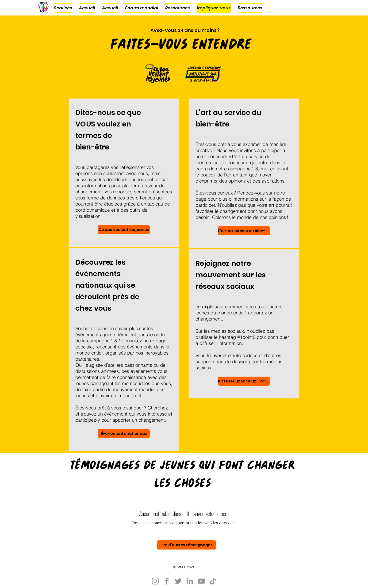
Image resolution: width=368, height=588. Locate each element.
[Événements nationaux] (124, 433)
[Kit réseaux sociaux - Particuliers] (244, 381)
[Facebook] (167, 581)
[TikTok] (213, 581)
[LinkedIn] (190, 581)
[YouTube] (201, 581)
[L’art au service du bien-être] (244, 231)
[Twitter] (178, 581)
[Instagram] (155, 581)
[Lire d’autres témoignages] (187, 545)
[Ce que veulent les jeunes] (124, 230)
